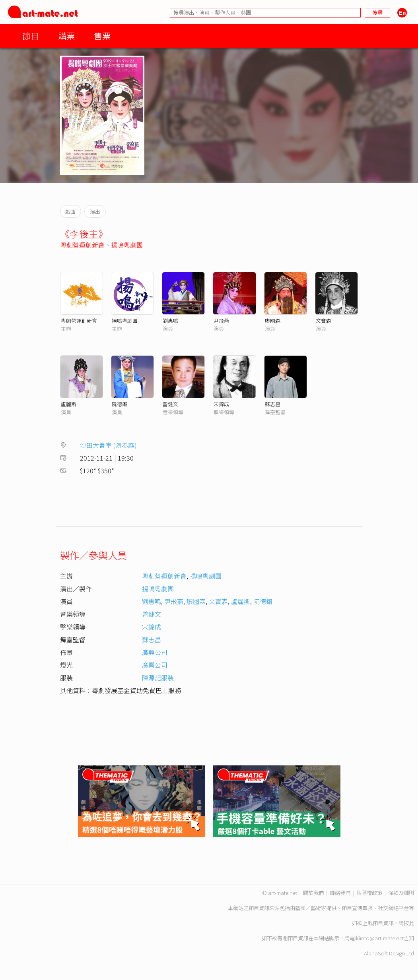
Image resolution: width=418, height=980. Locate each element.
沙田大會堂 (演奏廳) (108, 445)
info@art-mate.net (382, 938)
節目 (31, 36)
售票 (102, 36)
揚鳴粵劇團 (127, 245)
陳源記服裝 (158, 678)
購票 (66, 36)
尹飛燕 (221, 321)
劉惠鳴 (170, 321)
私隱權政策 (369, 893)
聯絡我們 (340, 893)
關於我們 (313, 893)
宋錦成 (221, 404)
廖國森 (273, 321)
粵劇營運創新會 (82, 245)
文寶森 (324, 321)
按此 (409, 923)
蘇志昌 (273, 404)
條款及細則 (401, 893)
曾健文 (170, 404)
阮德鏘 (120, 404)
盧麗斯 (69, 404)
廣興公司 (155, 652)
